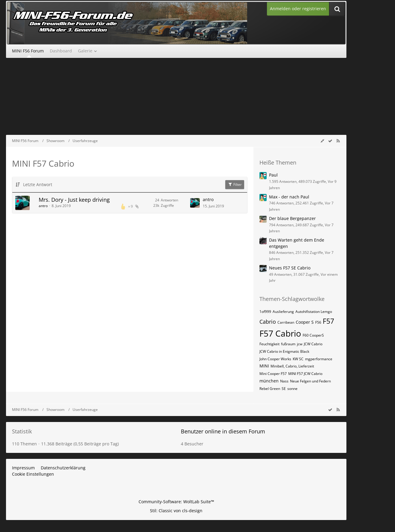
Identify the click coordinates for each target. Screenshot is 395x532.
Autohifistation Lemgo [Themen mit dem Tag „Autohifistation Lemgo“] (314, 312)
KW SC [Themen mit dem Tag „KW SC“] (298, 359)
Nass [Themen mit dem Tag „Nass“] (284, 381)
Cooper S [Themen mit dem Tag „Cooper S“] (305, 322)
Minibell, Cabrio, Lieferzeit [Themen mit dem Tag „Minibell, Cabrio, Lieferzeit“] (292, 366)
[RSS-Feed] (338, 141)
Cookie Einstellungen (33, 474)
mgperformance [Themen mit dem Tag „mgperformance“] (319, 359)
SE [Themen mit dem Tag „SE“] (284, 389)
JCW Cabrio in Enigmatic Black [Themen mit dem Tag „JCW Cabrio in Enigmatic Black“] (284, 351)
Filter (235, 184)
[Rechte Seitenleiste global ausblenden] (322, 141)
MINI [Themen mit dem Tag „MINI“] (264, 366)
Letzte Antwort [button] (38, 184)
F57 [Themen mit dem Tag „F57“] (328, 321)
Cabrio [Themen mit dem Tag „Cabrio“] (268, 322)
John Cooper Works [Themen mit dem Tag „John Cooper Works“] (275, 359)
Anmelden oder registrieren (298, 9)
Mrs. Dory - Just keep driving (74, 200)
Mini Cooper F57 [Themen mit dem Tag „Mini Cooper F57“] (273, 374)
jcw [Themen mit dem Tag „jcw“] (300, 344)
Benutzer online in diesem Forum (223, 431)
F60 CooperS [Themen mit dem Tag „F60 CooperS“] (313, 335)
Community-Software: (176, 502)
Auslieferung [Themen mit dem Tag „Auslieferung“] (283, 312)
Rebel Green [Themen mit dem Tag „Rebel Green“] (270, 389)
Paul (273, 175)
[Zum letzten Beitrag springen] (195, 203)
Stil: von (176, 511)
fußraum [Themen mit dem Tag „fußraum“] (288, 344)
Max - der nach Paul (289, 197)
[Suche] (337, 9)
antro (43, 206)
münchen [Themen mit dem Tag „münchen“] (269, 381)
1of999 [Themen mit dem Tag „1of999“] (265, 312)
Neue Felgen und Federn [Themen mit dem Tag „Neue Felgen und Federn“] (310, 381)
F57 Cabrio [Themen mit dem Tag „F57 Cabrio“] (280, 333)
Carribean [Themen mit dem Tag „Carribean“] (286, 322)
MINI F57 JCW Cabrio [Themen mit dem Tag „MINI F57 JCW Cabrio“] (305, 374)
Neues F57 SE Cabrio (290, 268)
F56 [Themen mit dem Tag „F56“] (318, 322)
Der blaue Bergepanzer (292, 218)
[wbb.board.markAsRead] (330, 141)
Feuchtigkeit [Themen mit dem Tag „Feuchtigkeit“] (269, 344)
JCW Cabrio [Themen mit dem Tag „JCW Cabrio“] (313, 344)
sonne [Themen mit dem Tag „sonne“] (292, 389)
